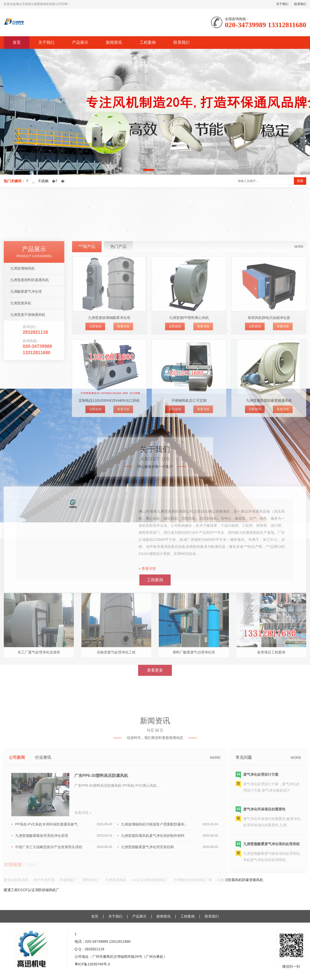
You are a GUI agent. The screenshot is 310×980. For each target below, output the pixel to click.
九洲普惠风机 (21, 405)
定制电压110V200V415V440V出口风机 (109, 503)
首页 (17, 42)
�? (55, 181)
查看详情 (123, 429)
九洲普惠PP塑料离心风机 (189, 420)
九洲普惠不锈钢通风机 (28, 417)
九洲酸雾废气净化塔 (26, 394)
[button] (148, 170)
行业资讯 (43, 855)
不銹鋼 (43, 181)
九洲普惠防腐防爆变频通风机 (269, 503)
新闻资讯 (114, 42)
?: (27, 181)
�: (63, 181)
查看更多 (155, 729)
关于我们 (282, 4)
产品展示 (80, 42)
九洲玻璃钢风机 (22, 371)
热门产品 (118, 349)
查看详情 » (83, 910)
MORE (299, 349)
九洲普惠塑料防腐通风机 (29, 382)
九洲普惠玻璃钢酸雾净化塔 (109, 420)
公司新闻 (17, 855)
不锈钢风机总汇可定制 (189, 503)
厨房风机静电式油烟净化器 (269, 420)
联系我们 (300, 4)
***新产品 (87, 349)
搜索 (300, 181)
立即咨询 (95, 429)
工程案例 (148, 42)
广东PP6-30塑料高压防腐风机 (101, 873)
